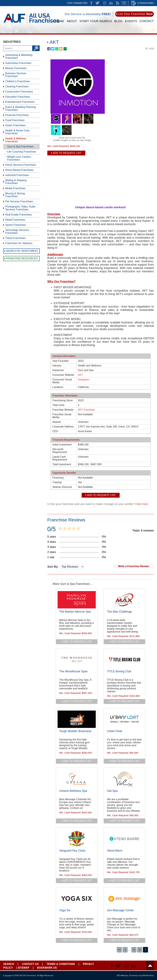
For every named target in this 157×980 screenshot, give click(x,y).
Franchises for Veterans (19, 243)
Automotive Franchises (18, 63)
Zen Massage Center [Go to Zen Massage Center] (120, 910)
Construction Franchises (19, 92)
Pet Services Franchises (19, 201)
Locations (58, 387)
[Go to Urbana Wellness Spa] (77, 779)
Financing (58, 478)
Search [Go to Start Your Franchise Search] (9, 964)
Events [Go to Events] (131, 21)
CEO (55, 431)
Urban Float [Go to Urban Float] (115, 731)
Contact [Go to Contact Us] (147, 21)
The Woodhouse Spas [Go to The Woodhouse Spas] (73, 671)
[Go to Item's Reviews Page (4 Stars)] (77, 542)
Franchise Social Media (62, 416)
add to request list (77, 642)
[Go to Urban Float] (124, 719)
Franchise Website (63, 410)
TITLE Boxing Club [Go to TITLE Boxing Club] (119, 671)
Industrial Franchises (17, 175)
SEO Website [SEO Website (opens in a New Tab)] (122, 975)
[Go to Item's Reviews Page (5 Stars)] (77, 537)
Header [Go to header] (150, 965)
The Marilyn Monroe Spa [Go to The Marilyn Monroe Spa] (75, 612)
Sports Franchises (16, 225)
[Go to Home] (31, 24)
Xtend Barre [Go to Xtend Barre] (115, 851)
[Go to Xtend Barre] (124, 839)
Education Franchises (18, 97)
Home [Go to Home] (60, 21)
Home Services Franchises (21, 165)
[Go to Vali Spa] (124, 779)
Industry (57, 366)
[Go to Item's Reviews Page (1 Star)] (77, 557)
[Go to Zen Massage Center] (124, 898)
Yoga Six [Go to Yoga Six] (65, 910)
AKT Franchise (86, 410)
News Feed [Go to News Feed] (118, 3)
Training (57, 482)
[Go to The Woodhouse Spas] (77, 659)
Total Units (58, 405)
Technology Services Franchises (17, 231)
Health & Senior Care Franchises (17, 132)
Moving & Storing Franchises (15, 195)
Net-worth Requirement (60, 451)
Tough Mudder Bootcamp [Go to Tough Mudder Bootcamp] (75, 731)
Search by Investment (22, 251)
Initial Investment (62, 445)
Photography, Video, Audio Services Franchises (20, 208)
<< (119, 950)
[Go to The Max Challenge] (124, 600)
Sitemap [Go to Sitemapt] (23, 968)
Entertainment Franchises (20, 102)
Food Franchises (15, 120)
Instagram (84, 380)
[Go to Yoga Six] (77, 898)
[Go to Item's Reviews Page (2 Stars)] (77, 552)
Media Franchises (15, 188)
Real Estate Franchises (19, 215)
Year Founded (60, 361)
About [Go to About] (72, 21)
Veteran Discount (62, 487)
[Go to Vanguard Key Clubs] (77, 839)
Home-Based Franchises (19, 170)
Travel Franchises (15, 238)
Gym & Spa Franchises (20, 147)
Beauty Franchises (16, 68)
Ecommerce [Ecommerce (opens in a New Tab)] (134, 975)
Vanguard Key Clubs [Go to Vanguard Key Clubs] (72, 851)
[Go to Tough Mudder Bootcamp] (77, 719)
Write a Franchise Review (134, 566)
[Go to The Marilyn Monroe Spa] (77, 600)
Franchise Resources (22, 258)
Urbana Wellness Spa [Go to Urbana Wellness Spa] (73, 791)
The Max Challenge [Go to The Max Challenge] (119, 612)
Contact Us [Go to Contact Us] (30, 964)
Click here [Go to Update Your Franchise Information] (142, 504)
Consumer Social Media (62, 381)
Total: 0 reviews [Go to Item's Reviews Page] (143, 531)
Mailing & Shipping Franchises (16, 182)
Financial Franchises (17, 115)
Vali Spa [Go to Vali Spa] (112, 791)
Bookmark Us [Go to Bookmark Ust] (47, 968)
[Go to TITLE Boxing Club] (124, 659)
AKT (80, 375)
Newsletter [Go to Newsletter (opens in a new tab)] (124, 3)
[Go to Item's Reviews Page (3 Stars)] (77, 547)
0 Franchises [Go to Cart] (146, 3)
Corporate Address (63, 427)
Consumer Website (63, 375)
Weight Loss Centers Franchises (19, 158)
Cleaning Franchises (17, 86)
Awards (57, 422)
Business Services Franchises (16, 75)
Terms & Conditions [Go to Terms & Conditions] (61, 964)
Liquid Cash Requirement (60, 458)
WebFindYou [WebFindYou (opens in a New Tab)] (148, 975)
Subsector (58, 370)
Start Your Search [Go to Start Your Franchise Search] (96, 21)
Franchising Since (63, 400)
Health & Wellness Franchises (16, 140)
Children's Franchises (18, 81)
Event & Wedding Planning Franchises (21, 108)
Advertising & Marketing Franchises (19, 56)
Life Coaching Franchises (22, 152)
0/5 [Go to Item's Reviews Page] (52, 529)
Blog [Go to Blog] (119, 21)
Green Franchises (15, 125)
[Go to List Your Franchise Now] (134, 14)
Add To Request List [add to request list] (67, 153)
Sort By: (53, 567)
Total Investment (62, 464)
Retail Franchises (15, 220)
